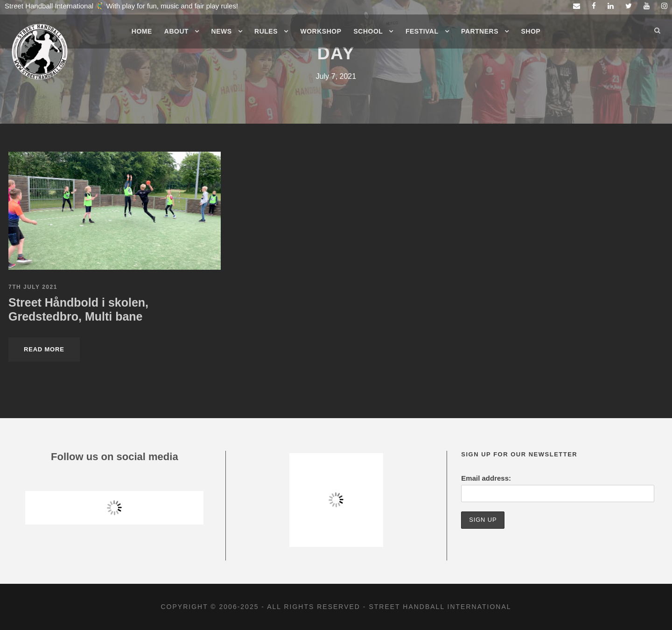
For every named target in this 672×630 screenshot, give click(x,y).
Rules (266, 31)
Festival (422, 31)
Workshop (321, 31)
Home (142, 31)
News (222, 31)
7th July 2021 (33, 287)
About (176, 31)
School (368, 31)
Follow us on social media (115, 457)
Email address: (486, 478)
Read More (44, 349)
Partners (480, 31)
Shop (531, 31)
